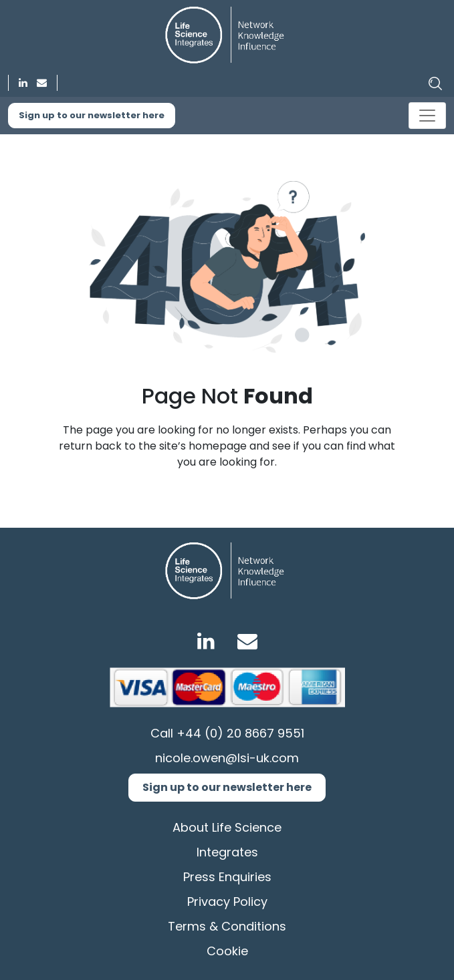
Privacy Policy (227, 902)
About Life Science (227, 827)
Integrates (227, 852)
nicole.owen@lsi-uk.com (227, 758)
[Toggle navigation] (427, 116)
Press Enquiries (227, 877)
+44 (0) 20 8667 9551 (240, 733)
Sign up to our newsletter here (92, 115)
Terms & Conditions (227, 926)
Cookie (227, 951)
